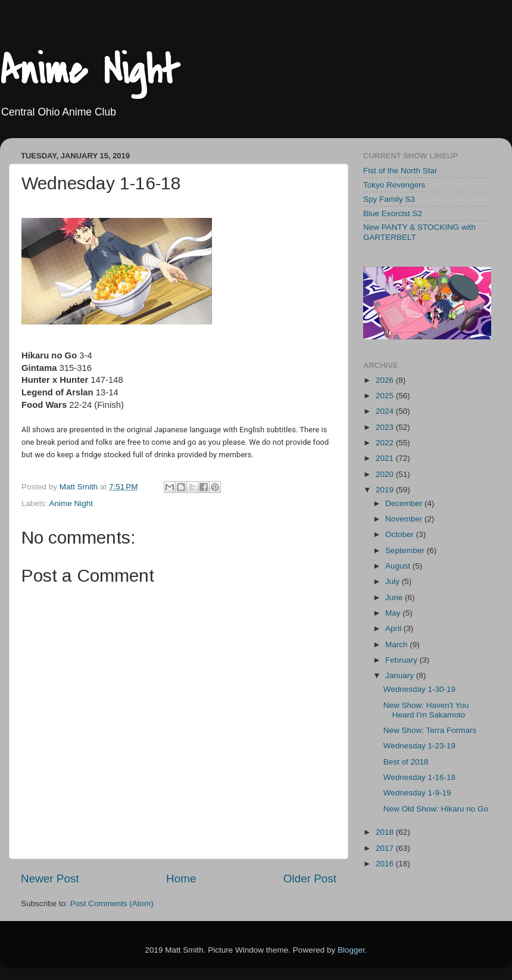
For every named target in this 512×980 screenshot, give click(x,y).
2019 (386, 490)
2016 (386, 864)
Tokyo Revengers (394, 185)
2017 (386, 848)
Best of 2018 (406, 762)
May (394, 613)
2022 (386, 443)
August (399, 566)
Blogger (351, 950)
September (406, 550)
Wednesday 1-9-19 (417, 793)
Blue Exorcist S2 (393, 213)
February (402, 660)
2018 (386, 832)
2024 (386, 411)
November (405, 519)
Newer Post (50, 878)
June (395, 597)
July (394, 581)
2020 (386, 474)
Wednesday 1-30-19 (419, 689)
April (394, 628)
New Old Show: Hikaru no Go (436, 809)
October (401, 534)
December (405, 503)
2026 (386, 380)
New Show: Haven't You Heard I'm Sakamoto (426, 710)
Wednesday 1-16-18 (419, 777)
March (397, 645)
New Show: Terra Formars (430, 730)
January (401, 675)
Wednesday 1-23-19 (419, 746)
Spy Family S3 (389, 199)
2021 (386, 458)
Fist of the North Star (400, 171)
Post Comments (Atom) (112, 903)
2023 (386, 427)
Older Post (310, 878)
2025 (386, 396)
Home (181, 878)
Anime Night (90, 71)
